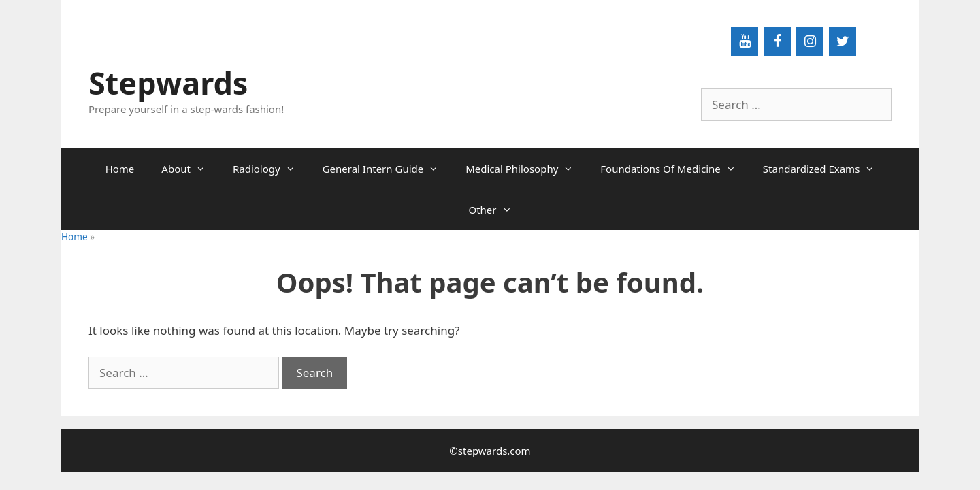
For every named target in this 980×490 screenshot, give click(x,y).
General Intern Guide (388, 169)
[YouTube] (745, 42)
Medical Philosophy (526, 169)
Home (120, 169)
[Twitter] (843, 42)
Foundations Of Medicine (675, 169)
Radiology (271, 169)
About (190, 169)
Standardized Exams (826, 169)
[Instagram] (810, 42)
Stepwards (168, 83)
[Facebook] (777, 42)
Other (496, 210)
